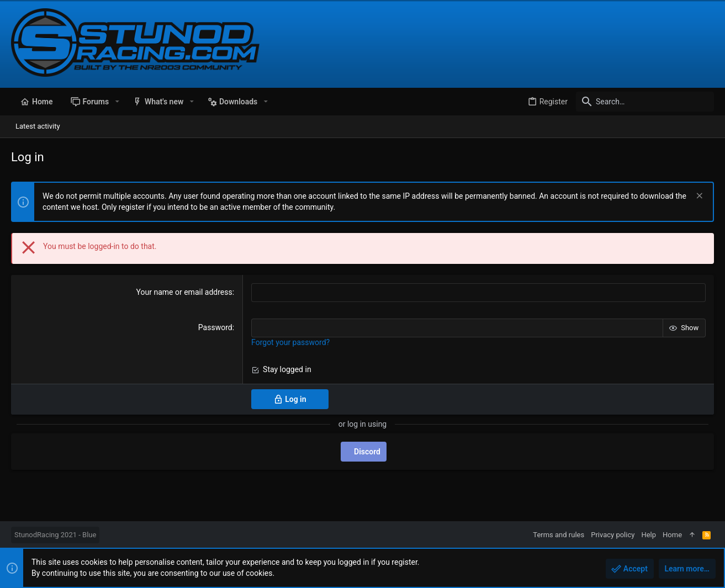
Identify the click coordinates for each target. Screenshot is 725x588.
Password (215, 327)
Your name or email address (184, 292)
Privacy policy (613, 535)
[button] (117, 102)
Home (672, 535)
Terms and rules (559, 535)
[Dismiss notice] (698, 197)
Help (649, 535)
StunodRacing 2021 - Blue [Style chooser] (55, 535)
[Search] (645, 102)
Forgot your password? (290, 342)
